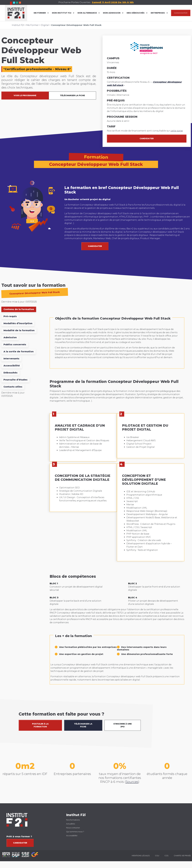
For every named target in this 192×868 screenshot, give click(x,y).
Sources (132, 782)
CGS (166, 856)
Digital (45, 25)
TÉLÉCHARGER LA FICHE (72, 95)
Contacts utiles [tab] (13, 387)
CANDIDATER (181, 13)
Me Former (32, 25)
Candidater (147, 139)
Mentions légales (141, 856)
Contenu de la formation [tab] (19, 309)
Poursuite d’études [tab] (15, 380)
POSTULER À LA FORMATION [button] (40, 725)
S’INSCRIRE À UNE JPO (123, 725)
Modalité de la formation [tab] (19, 330)
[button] (187, 668)
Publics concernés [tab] (15, 345)
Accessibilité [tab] (12, 366)
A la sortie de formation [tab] (19, 352)
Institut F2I (18, 25)
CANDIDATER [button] (95, 246)
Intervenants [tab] (11, 359)
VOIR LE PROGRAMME (25, 95)
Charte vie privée (182, 856)
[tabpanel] (117, 502)
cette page (177, 131)
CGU (157, 856)
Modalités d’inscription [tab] (18, 323)
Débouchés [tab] (10, 373)
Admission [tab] (10, 337)
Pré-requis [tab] (10, 316)
